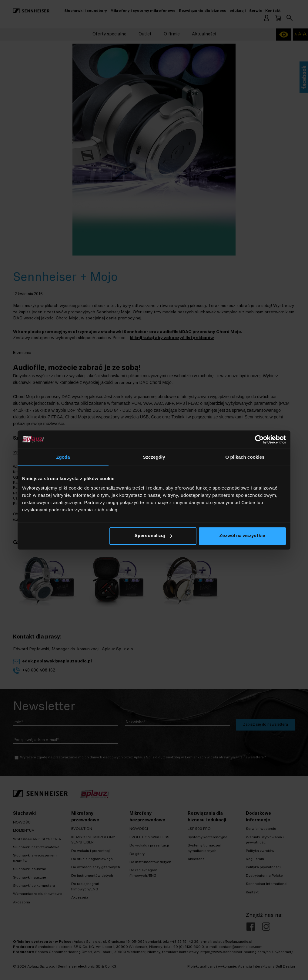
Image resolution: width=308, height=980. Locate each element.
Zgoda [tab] (63, 457)
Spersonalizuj (153, 536)
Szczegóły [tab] (154, 457)
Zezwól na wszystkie (242, 536)
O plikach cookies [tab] (245, 457)
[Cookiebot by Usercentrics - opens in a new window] (259, 439)
